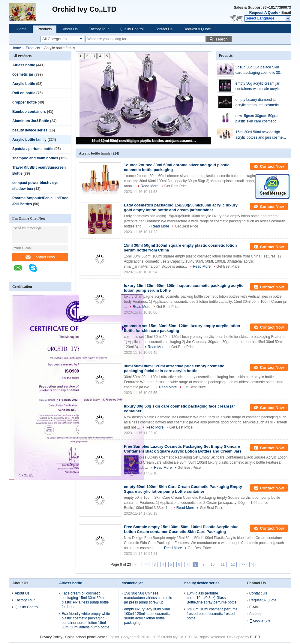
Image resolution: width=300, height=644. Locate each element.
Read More (150, 186)
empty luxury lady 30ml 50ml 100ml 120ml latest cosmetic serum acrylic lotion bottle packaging (147, 616)
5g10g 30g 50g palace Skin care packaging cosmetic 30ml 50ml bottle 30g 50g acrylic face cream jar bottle (261, 70)
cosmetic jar (23, 74)
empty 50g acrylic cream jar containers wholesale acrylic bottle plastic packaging (258, 86)
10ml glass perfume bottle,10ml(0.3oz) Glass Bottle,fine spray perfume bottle (211, 598)
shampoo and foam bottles (35, 158)
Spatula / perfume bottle (33, 149)
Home (22, 29)
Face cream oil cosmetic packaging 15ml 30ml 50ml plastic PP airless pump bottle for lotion (85, 600)
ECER (255, 637)
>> (243, 564)
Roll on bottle (24, 93)
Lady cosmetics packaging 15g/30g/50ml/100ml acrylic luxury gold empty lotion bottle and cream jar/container (181, 208)
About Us (70, 29)
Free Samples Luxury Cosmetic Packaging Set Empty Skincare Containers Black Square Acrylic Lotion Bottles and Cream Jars (183, 449)
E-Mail (254, 607)
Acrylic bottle (24, 84)
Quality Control (132, 29)
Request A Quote (264, 13)
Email (286, 13)
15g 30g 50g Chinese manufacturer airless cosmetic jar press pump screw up (148, 598)
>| (253, 564)
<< (145, 564)
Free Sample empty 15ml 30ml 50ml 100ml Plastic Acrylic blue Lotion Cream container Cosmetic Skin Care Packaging (181, 529)
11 (222, 564)
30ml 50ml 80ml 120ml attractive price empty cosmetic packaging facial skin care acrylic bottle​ (174, 368)
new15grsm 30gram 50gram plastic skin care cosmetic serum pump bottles (258, 119)
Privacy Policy (51, 637)
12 (233, 564)
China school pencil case (85, 637)
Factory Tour (99, 29)
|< (136, 564)
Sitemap (256, 614)
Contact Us (164, 29)
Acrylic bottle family (29, 140)
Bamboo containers (29, 112)
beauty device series (30, 130)
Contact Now (40, 257)
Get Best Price (176, 186)
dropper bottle (24, 102)
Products (45, 29)
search (222, 39)
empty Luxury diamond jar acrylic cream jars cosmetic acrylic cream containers (257, 103)
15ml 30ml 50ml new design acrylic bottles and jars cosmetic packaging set (144, 141)
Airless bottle (24, 65)
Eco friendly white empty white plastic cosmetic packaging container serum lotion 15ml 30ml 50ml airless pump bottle (86, 620)
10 (213, 564)
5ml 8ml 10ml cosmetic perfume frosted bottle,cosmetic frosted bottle (212, 614)
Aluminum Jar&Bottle (31, 121)
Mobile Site (260, 621)
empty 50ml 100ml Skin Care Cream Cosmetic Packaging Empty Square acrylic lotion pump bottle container (183, 489)
